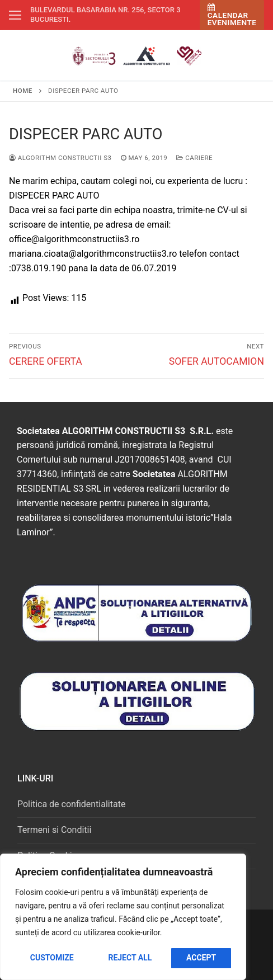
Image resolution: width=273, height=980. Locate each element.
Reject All (130, 958)
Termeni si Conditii (54, 830)
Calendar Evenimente (232, 15)
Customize (52, 958)
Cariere (194, 158)
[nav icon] (15, 15)
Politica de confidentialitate (71, 804)
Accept (201, 958)
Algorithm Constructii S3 (60, 158)
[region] (123, 917)
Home (23, 91)
